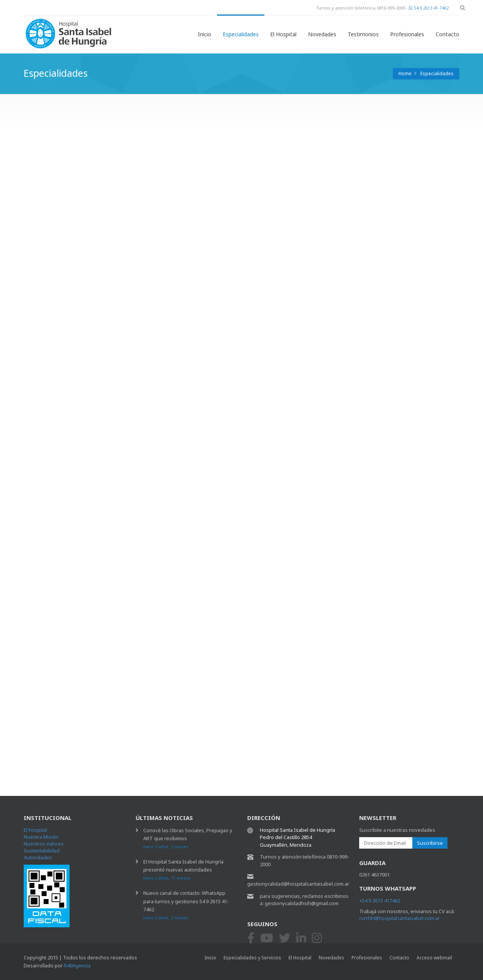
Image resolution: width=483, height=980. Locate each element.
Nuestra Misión (41, 837)
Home (405, 74)
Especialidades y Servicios (252, 958)
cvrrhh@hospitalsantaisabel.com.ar (400, 918)
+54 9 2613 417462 (380, 901)
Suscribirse (430, 843)
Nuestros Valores (44, 844)
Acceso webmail (434, 958)
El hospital (35, 830)
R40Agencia (77, 965)
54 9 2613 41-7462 (429, 8)
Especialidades (241, 34)
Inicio (205, 34)
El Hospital (283, 34)
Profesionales (407, 34)
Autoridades (38, 857)
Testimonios (363, 34)
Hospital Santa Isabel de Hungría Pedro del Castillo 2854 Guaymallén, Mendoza (297, 837)
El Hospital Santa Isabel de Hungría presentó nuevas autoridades (183, 869)
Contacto (447, 34)
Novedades (322, 34)
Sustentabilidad (42, 851)
